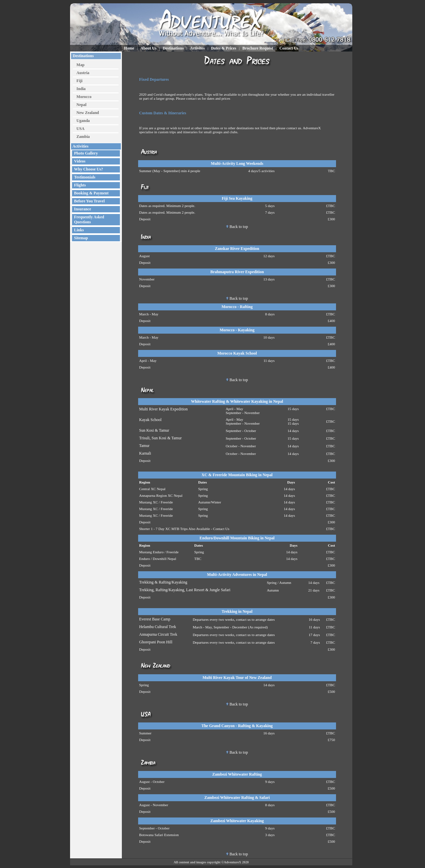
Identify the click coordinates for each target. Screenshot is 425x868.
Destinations (83, 56)
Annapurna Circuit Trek (158, 634)
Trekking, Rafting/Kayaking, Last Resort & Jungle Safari (185, 590)
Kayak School (150, 420)
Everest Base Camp (155, 619)
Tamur (144, 446)
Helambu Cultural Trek (158, 627)
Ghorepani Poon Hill (156, 642)
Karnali (145, 453)
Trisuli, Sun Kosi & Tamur (160, 438)
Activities (80, 146)
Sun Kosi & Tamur (154, 430)
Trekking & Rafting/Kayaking (163, 582)
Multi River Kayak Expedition (163, 409)
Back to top (237, 227)
